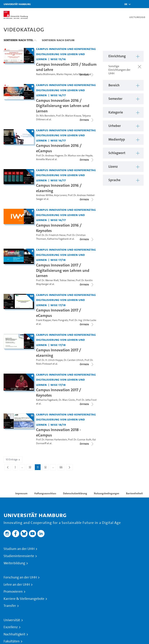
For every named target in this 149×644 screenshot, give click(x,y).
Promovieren (13, 592)
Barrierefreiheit (134, 493)
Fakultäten (12, 641)
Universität (12, 620)
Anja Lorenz (60, 195)
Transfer (10, 606)
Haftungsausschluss (45, 493)
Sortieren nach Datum (58, 40)
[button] (126, 4)
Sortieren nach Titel (18, 40)
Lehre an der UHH (17, 585)
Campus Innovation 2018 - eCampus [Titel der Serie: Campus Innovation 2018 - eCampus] (58, 432)
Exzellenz (11, 627)
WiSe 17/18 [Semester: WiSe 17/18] (58, 260)
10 (31, 468)
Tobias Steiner (67, 280)
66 (62, 468)
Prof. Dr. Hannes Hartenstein (52, 440)
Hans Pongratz (60, 320)
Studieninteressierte (19, 556)
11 (39, 468)
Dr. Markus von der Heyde (78, 156)
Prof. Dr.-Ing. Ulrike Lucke (83, 320)
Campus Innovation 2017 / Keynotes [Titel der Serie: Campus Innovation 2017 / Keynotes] (59, 392)
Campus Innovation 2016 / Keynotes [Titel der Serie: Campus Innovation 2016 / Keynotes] (59, 228)
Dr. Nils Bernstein (46, 116)
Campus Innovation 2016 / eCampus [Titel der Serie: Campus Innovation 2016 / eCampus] (59, 148)
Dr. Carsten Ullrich (74, 360)
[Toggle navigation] (145, 4)
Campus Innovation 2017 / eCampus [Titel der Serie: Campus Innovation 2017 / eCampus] (59, 313)
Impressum (21, 493)
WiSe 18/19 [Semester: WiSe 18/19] (58, 425)
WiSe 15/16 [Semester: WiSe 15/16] (58, 59)
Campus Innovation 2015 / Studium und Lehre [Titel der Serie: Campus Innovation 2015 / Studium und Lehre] (66, 67)
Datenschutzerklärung (75, 493)
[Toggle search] (136, 4)
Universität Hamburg (17, 4)
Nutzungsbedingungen (107, 493)
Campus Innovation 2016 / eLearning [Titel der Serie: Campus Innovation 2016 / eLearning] (59, 188)
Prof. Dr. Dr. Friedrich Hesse (51, 235)
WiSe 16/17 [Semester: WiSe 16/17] (58, 95)
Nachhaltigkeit (14, 634)
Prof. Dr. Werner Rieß (47, 280)
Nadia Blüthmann (46, 74)
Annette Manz (44, 159)
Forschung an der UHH (20, 577)
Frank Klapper (44, 320)
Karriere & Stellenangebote (24, 599)
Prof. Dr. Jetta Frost (86, 400)
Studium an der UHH (19, 549)
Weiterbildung (14, 563)
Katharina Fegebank (58, 239)
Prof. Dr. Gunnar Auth (80, 440)
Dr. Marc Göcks (67, 400)
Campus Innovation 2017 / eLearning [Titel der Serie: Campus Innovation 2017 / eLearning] (59, 353)
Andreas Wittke (45, 195)
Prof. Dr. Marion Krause (69, 116)
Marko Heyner (64, 74)
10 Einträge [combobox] (13, 460)
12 (46, 468)
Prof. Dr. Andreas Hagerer (50, 156)
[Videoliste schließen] (87, 75)
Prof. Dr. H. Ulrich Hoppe (49, 360)
